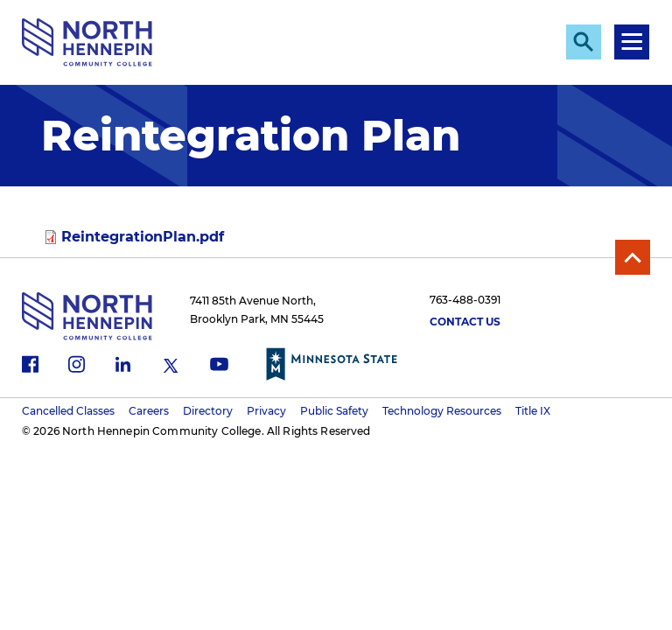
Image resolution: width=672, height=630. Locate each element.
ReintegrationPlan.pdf (143, 237)
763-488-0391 (465, 300)
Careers (149, 411)
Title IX (533, 411)
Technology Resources (442, 411)
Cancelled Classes (68, 411)
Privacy (266, 411)
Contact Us (465, 322)
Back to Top (633, 257)
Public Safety (334, 411)
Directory (208, 411)
